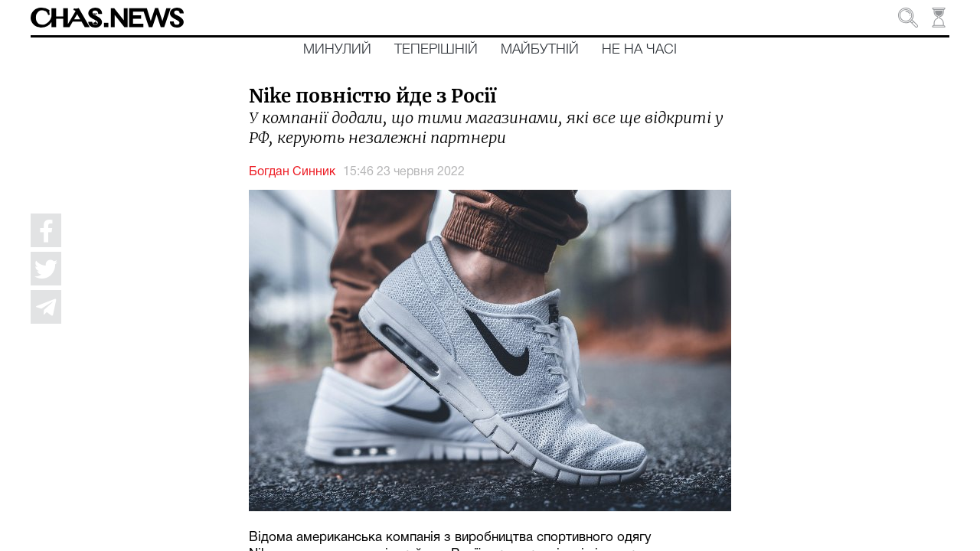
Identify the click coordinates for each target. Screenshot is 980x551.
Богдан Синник (292, 172)
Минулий (337, 50)
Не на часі (639, 50)
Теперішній (436, 50)
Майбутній (540, 50)
